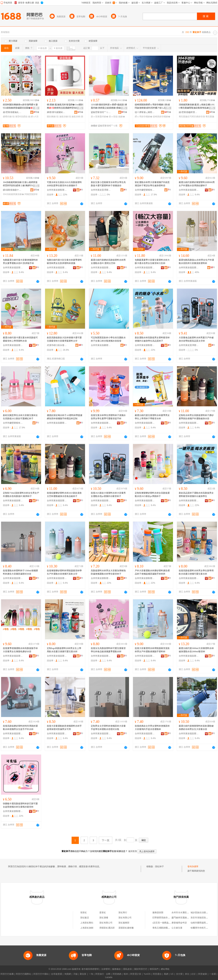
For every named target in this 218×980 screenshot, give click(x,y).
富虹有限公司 (125, 918)
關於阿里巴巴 (141, 969)
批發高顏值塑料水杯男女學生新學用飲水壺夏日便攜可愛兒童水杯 (196, 572)
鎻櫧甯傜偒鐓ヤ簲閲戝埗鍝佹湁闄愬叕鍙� (13, 190)
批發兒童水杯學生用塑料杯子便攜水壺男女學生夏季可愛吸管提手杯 (108, 417)
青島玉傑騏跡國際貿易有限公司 (168, 928)
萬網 (166, 974)
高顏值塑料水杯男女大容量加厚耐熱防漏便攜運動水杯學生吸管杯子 (108, 572)
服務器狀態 (158, 913)
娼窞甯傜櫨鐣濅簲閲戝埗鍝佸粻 (189, 112)
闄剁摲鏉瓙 (53, 117)
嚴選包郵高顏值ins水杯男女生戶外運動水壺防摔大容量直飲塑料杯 (196, 262)
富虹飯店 (85, 918)
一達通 (213, 974)
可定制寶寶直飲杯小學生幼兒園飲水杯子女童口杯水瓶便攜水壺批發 (108, 339)
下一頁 (106, 840)
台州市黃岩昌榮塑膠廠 (101, 345)
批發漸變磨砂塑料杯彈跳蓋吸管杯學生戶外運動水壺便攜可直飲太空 (64, 572)
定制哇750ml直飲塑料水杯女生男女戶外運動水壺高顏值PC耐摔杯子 (21, 495)
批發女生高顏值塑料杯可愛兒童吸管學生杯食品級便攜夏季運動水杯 (108, 650)
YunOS (147, 974)
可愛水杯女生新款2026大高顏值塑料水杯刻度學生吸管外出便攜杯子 (64, 184)
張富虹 (84, 913)
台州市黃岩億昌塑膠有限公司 (189, 190)
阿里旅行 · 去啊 (103, 974)
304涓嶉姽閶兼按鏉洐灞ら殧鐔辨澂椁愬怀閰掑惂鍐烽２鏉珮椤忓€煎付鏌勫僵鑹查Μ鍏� (20, 184)
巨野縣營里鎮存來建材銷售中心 (168, 918)
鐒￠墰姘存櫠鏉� (144, 117)
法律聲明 (106, 969)
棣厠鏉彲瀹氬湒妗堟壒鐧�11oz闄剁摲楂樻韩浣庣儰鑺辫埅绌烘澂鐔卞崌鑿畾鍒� (65, 106)
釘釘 (194, 974)
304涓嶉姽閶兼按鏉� (13, 194)
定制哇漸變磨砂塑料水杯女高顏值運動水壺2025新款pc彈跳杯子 (152, 495)
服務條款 (116, 969)
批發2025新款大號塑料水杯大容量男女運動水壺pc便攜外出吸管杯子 (108, 495)
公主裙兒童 (177, 928)
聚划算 (83, 974)
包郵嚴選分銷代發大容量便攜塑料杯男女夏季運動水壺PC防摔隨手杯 (20, 262)
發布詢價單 (193, 867)
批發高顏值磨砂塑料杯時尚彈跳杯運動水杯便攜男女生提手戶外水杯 (20, 728)
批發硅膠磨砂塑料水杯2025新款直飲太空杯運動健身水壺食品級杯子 (64, 495)
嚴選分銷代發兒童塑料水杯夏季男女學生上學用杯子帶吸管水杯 (152, 417)
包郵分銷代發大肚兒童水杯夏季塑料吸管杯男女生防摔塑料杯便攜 (64, 262)
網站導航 (165, 969)
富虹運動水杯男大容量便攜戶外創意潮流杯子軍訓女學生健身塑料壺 (152, 184)
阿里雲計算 (136, 974)
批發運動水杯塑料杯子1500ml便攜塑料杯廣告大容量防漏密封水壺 (20, 572)
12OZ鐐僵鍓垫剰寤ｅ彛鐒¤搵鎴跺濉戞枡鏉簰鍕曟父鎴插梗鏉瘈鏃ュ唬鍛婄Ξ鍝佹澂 (109, 106)
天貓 (75, 974)
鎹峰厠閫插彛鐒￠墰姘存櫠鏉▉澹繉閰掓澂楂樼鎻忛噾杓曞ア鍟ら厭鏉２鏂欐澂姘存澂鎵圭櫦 (152, 106)
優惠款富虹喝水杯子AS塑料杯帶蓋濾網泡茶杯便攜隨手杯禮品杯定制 (65, 417)
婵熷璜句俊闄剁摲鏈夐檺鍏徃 (57, 112)
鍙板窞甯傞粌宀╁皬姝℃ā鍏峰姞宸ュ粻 (101, 112)
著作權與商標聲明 (90, 969)
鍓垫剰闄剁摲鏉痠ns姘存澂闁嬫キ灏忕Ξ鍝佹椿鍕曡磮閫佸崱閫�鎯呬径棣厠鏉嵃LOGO (20, 106)
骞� (36, 112)
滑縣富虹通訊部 (107, 928)
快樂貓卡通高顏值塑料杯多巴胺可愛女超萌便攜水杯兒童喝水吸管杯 (20, 805)
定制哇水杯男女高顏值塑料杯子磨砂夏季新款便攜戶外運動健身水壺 (196, 417)
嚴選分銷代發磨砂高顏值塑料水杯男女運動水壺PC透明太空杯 (108, 262)
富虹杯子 (160, 867)
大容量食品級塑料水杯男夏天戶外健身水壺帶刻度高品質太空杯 (196, 339)
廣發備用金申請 (179, 923)
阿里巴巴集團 (7, 974)
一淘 (91, 974)
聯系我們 (154, 969)
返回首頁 (133, 851)
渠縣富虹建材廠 (126, 928)
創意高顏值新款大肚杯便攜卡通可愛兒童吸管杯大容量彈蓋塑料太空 (64, 339)
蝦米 (126, 974)
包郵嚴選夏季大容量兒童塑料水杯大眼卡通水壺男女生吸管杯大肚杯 (152, 262)
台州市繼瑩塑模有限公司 (145, 190)
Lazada (109, 977)
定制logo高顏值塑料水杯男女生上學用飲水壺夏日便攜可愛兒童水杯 (64, 650)
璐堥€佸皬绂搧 (23, 117)
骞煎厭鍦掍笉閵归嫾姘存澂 (192, 117)
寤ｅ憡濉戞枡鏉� (100, 117)
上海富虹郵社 (87, 923)
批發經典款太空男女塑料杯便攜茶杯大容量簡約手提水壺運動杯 (152, 728)
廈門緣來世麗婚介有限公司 (185, 918)
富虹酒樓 (104, 918)
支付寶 (179, 974)
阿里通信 (157, 974)
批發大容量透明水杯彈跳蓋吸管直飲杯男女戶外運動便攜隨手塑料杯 (152, 650)
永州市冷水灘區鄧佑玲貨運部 (186, 913)
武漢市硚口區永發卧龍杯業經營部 (57, 345)
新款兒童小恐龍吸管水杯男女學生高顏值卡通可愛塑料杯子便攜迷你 (108, 184)
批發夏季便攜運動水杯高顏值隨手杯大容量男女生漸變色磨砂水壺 (20, 650)
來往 (187, 974)
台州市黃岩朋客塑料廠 (57, 190)
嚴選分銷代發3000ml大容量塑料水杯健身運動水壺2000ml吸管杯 (196, 650)
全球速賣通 (56, 974)
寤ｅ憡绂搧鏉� (117, 117)
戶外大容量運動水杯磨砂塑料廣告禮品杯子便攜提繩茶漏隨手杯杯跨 (152, 572)
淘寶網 (68, 974)
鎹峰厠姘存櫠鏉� (162, 117)
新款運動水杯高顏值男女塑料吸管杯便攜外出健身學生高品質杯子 (152, 339)
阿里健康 (203, 974)
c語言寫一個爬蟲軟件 (163, 923)
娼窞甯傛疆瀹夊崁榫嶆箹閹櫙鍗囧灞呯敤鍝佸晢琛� (13, 112)
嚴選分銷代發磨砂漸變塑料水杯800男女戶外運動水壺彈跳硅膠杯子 (197, 184)
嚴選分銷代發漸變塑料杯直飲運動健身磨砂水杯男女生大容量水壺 (196, 728)
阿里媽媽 (117, 974)
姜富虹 (103, 913)
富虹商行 (123, 913)
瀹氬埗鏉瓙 (65, 117)
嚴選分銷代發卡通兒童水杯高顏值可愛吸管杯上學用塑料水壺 (20, 339)
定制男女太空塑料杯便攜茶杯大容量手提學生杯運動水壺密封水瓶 (108, 728)
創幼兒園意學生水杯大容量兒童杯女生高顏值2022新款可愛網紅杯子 (20, 417)
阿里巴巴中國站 (41, 974)
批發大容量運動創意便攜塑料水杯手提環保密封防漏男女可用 (64, 728)
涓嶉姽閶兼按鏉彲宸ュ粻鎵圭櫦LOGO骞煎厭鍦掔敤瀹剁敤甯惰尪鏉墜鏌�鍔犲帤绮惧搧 (197, 106)
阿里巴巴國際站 (23, 974)
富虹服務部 (124, 923)
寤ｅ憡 (80, 108)
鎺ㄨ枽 (36, 108)
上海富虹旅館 (87, 928)
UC (172, 974)
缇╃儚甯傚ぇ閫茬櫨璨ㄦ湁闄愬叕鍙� (145, 112)
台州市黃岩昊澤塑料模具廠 (101, 190)
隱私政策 (128, 969)
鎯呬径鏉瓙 (9, 117)
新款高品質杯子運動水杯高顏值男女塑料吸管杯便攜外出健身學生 (196, 495)
